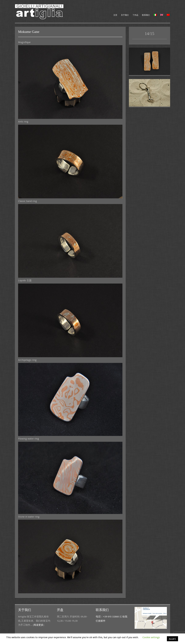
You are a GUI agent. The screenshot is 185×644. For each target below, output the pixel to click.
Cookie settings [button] (151, 637)
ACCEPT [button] (172, 639)
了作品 (135, 15)
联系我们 (146, 15)
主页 (115, 15)
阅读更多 (38, 625)
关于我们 (125, 15)
